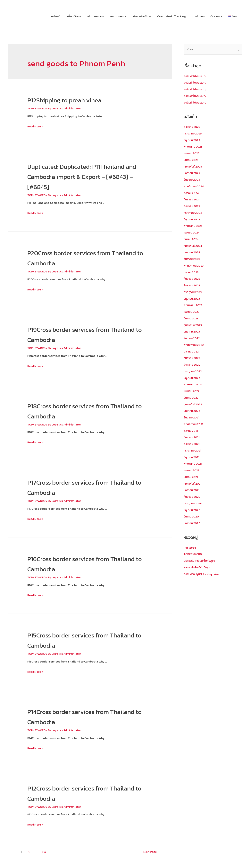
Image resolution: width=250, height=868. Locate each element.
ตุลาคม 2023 (192, 273)
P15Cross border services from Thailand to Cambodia (80, 640)
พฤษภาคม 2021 (193, 464)
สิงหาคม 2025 (192, 127)
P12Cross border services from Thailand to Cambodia (80, 793)
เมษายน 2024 (192, 233)
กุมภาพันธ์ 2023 (193, 326)
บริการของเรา (96, 16)
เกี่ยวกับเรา (74, 16)
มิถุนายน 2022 (192, 378)
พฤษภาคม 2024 (194, 226)
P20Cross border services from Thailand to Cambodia (82, 258)
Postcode (190, 548)
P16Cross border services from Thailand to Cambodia (81, 563)
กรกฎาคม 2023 (193, 292)
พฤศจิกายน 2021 (194, 425)
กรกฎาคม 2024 (193, 213)
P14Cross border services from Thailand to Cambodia (80, 716)
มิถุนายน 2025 (192, 141)
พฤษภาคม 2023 (194, 306)
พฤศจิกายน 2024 (194, 187)
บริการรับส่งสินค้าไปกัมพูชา (201, 561)
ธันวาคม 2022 (192, 339)
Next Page (148, 852)
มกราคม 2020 (192, 524)
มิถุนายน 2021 (192, 458)
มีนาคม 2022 (192, 398)
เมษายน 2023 (192, 312)
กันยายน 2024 (193, 200)
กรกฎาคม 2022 (193, 372)
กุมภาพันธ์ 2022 (193, 405)
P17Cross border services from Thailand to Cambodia (80, 487)
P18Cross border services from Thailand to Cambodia (81, 411)
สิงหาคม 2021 (192, 444)
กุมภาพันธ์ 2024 (193, 246)
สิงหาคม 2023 (192, 286)
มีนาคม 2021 (191, 477)
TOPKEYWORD (37, 108)
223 (45, 852)
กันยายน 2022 (192, 358)
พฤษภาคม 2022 (194, 385)
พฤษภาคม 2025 (194, 147)
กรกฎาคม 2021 (193, 451)
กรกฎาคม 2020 (193, 504)
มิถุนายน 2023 (192, 299)
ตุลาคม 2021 (191, 431)
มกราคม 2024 (192, 253)
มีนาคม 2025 (192, 160)
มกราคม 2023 (192, 332)
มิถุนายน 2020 (193, 511)
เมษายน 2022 (192, 392)
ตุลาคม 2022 (192, 352)
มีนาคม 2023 (192, 319)
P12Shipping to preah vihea (76, 100)
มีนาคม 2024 (192, 240)
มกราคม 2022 (192, 411)
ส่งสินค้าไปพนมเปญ (196, 77)
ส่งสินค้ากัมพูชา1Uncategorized (204, 575)
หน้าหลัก (56, 16)
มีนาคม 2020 (192, 517)
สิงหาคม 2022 (192, 365)
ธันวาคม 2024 (192, 180)
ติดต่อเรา (216, 16)
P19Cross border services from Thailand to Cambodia (80, 334)
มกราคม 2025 (192, 174)
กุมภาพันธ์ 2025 (193, 167)
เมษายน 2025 (192, 154)
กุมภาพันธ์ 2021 (193, 484)
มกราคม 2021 (192, 491)
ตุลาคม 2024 (192, 193)
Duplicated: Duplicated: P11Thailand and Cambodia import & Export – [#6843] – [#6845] (88, 176)
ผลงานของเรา (119, 16)
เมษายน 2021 (192, 471)
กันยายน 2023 (192, 279)
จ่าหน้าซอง (198, 16)
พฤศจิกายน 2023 (194, 266)
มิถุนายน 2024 (192, 220)
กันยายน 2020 (193, 497)
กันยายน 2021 (192, 438)
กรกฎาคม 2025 (193, 134)
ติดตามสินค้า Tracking (171, 16)
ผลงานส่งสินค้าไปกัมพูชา (199, 568)
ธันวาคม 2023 (192, 259)
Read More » (36, 126)
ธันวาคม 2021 (192, 418)
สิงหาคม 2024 (192, 207)
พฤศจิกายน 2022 (194, 345)
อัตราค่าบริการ (142, 16)
